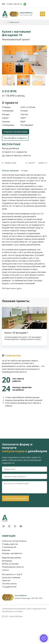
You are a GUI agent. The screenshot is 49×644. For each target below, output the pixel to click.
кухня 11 (31, 163)
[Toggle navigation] (42, 14)
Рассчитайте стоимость (15, 138)
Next (44, 76)
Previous (3, 76)
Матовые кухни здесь (12, 288)
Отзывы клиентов (10, 544)
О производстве (9, 547)
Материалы (7, 561)
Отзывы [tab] (24, 171)
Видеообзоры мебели (11, 558)
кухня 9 (43, 163)
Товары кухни (10, 163)
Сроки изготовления (11, 577)
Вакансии (6, 550)
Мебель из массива (10, 564)
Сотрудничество (9, 587)
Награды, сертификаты (12, 553)
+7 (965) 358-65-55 (14, 4)
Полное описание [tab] (10, 171)
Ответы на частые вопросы (14, 541)
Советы (5, 570)
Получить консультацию (16, 132)
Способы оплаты (9, 584)
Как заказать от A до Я (12, 574)
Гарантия (6, 580)
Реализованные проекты (13, 567)
